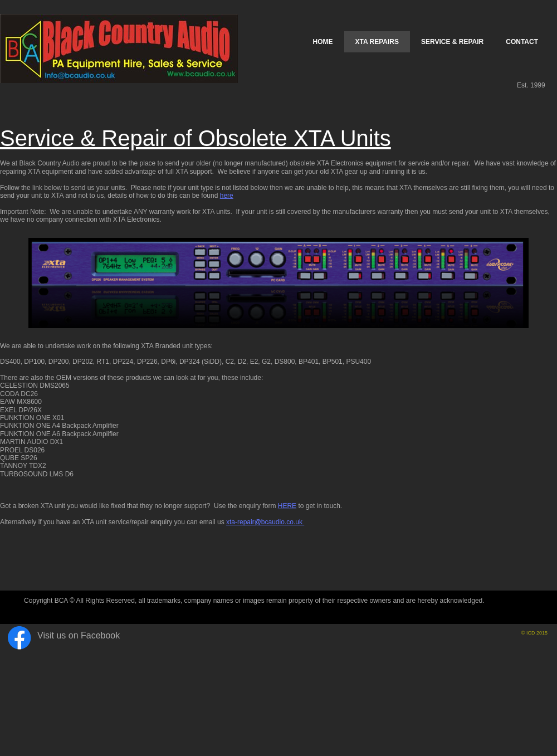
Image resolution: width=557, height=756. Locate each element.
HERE (287, 506)
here (227, 196)
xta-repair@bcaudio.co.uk (265, 522)
